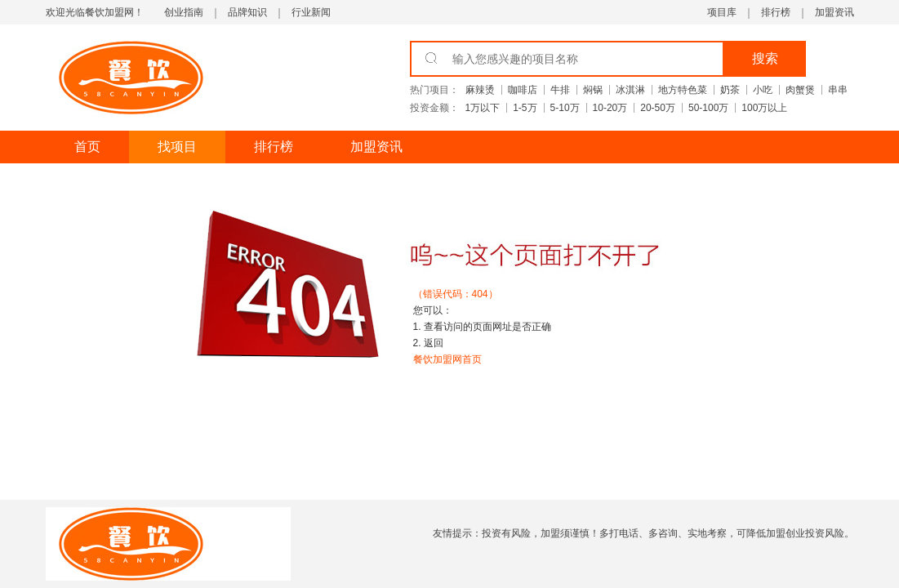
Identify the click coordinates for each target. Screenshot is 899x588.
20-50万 (658, 108)
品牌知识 (247, 12)
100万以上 (764, 108)
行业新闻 (311, 12)
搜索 (765, 58)
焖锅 (593, 90)
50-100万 (708, 108)
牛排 (560, 90)
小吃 (763, 90)
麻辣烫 (480, 90)
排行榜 (776, 12)
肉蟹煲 (800, 90)
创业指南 (184, 12)
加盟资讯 (834, 12)
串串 (838, 90)
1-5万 (525, 108)
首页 (87, 147)
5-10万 (565, 108)
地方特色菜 (683, 90)
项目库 (722, 12)
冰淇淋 (630, 90)
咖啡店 (523, 90)
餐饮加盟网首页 (447, 359)
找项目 (177, 147)
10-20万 (610, 108)
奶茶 (730, 90)
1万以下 (483, 108)
